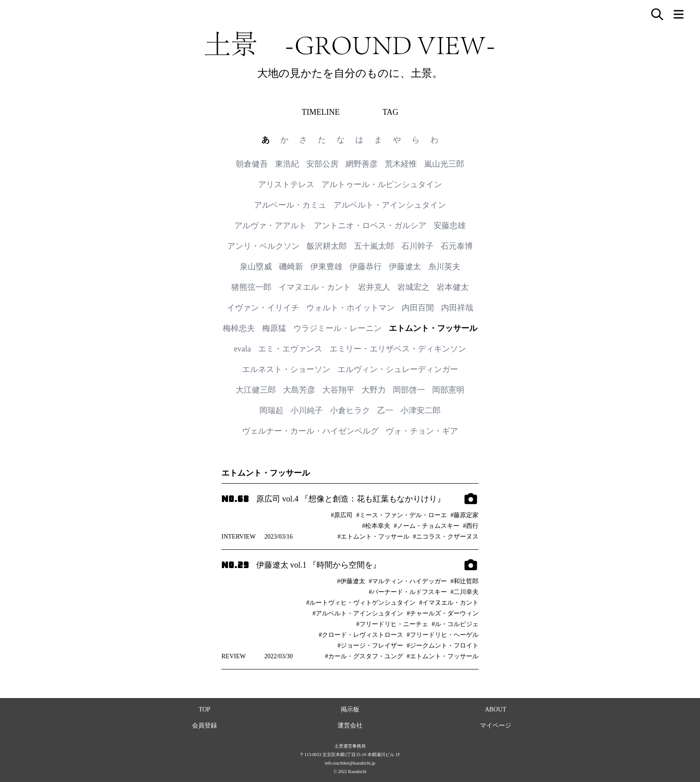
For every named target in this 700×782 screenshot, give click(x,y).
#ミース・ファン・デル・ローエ (402, 515)
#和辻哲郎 (465, 581)
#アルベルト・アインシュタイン (358, 613)
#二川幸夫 (465, 592)
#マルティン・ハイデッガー (408, 581)
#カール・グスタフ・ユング (364, 656)
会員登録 (204, 726)
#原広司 (342, 515)
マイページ (496, 726)
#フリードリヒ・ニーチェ (392, 624)
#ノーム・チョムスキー (427, 526)
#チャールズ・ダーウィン (443, 613)
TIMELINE (321, 112)
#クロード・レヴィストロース (361, 635)
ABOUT (496, 709)
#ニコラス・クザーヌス (446, 537)
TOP (204, 709)
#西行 (471, 526)
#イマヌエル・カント (449, 603)
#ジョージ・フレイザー (370, 646)
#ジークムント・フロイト (443, 646)
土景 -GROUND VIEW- (350, 44)
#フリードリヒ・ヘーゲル (443, 635)
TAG (391, 112)
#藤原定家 (465, 515)
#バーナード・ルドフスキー (408, 592)
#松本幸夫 (376, 526)
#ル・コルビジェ (455, 624)
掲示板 (350, 709)
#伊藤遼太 (351, 581)
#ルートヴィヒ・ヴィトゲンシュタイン (361, 603)
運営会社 (350, 726)
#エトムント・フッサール (373, 537)
